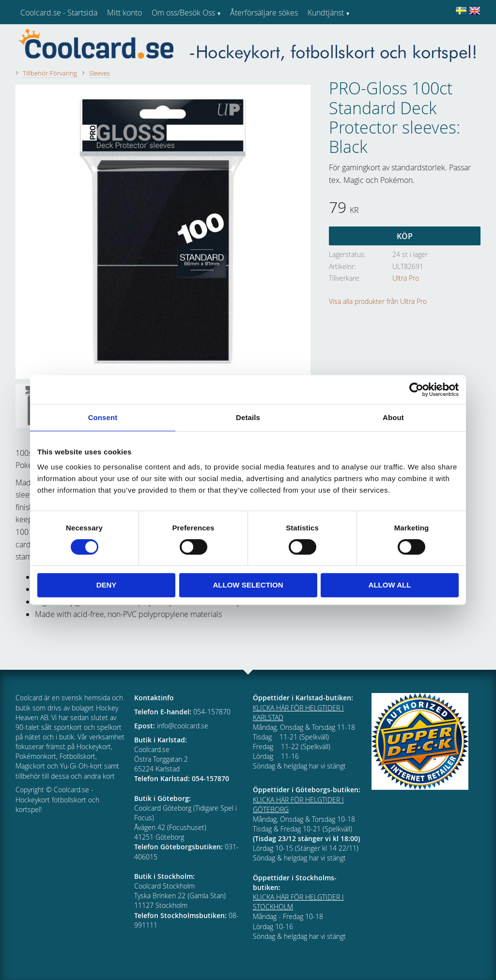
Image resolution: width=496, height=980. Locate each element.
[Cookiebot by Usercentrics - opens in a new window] (416, 390)
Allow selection (248, 585)
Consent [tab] (103, 417)
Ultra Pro (406, 278)
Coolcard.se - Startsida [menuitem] (59, 13)
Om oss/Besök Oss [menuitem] (183, 13)
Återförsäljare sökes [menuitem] (264, 13)
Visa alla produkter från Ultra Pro (378, 301)
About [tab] (393, 417)
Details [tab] (248, 417)
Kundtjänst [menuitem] (326, 13)
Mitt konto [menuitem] (124, 13)
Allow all (390, 585)
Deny (107, 585)
